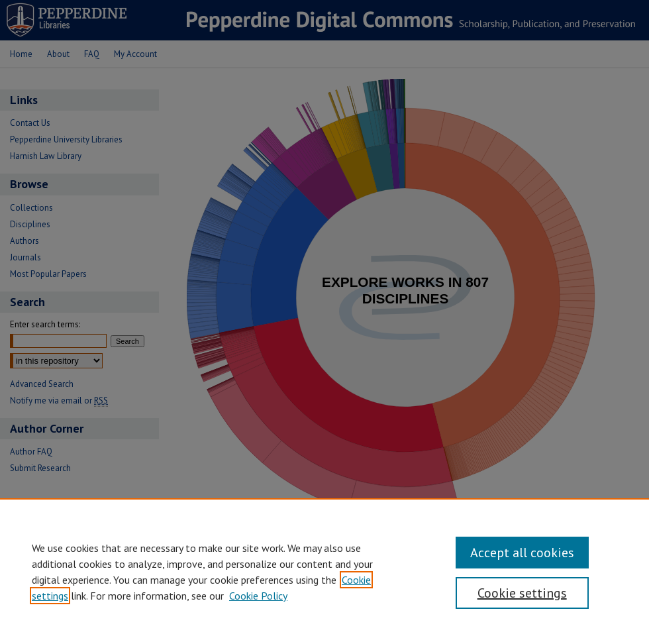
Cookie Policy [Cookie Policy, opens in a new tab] (258, 596)
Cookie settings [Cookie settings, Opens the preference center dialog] (522, 593)
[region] (324, 571)
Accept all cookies (522, 553)
